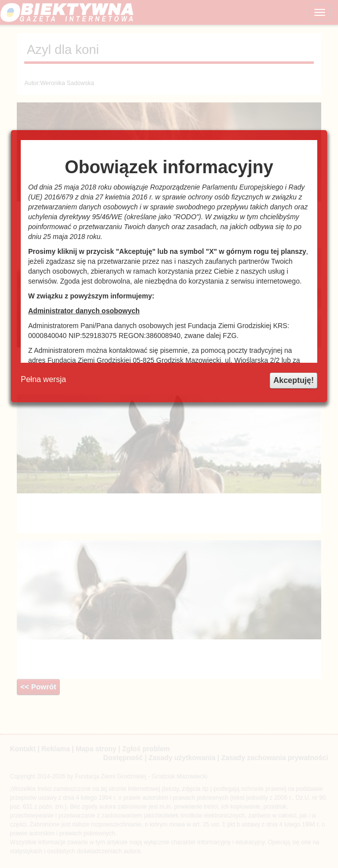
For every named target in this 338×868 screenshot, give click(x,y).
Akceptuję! (294, 380)
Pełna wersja (43, 379)
